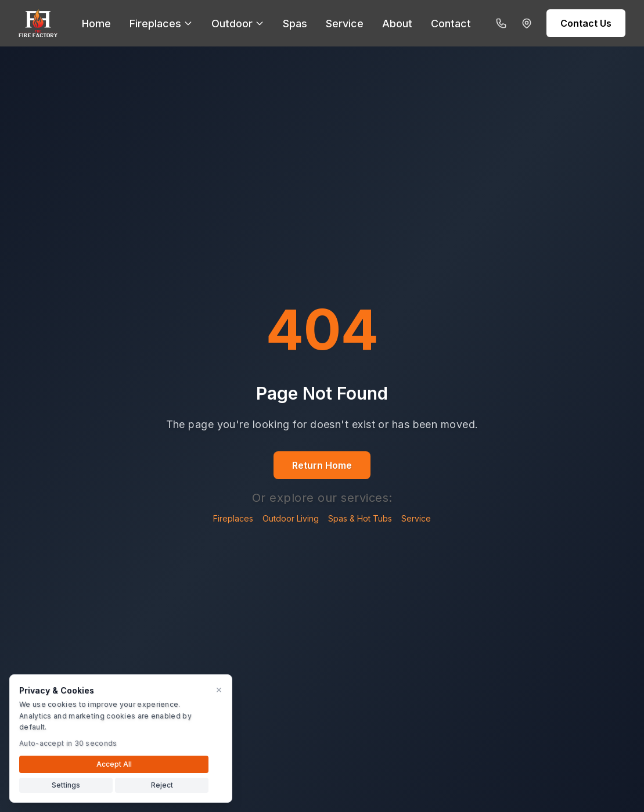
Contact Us (586, 23)
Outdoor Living (291, 518)
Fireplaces (233, 518)
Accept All (114, 764)
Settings (66, 785)
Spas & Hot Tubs (360, 518)
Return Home (322, 465)
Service (416, 518)
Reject (162, 785)
